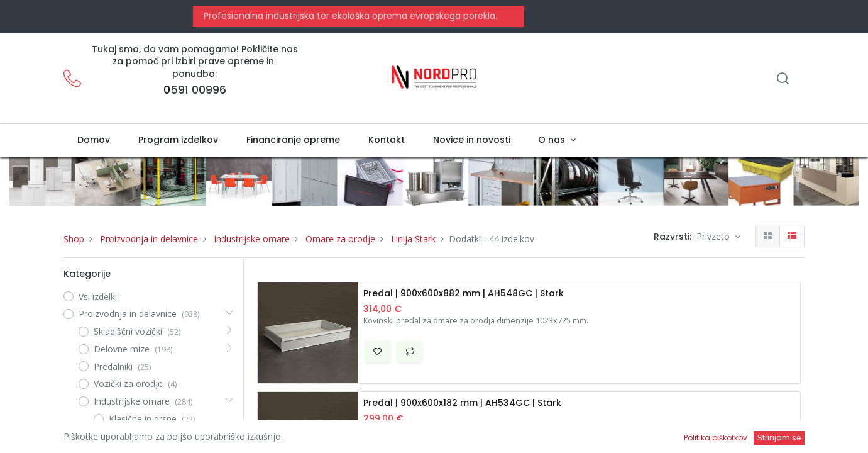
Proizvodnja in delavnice (149, 239)
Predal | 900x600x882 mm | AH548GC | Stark (464, 294)
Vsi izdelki (98, 297)
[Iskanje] (783, 80)
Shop (74, 239)
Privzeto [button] (714, 236)
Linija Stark (413, 239)
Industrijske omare (252, 239)
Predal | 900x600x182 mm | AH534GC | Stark (462, 403)
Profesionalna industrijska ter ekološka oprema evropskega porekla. (349, 16)
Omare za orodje (340, 239)
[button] (378, 352)
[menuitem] (94, 140)
